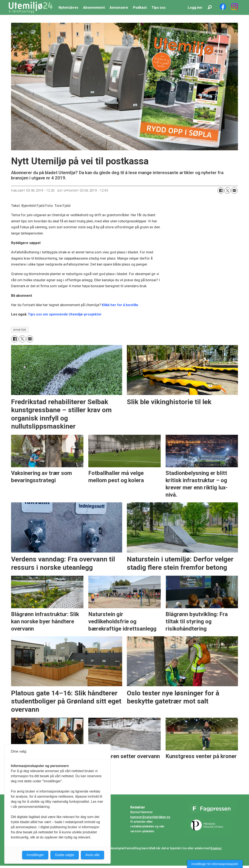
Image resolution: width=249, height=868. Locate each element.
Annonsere (119, 7)
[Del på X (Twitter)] (228, 190)
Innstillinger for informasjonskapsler (215, 864)
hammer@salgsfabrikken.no (150, 817)
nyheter (20, 330)
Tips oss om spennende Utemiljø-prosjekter (65, 314)
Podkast (140, 7)
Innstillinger (35, 855)
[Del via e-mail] (234, 190)
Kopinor (216, 848)
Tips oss (159, 7)
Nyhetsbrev (68, 7)
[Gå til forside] (31, 7)
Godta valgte (65, 855)
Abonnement (94, 7)
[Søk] (210, 7)
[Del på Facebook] (221, 190)
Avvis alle (92, 855)
